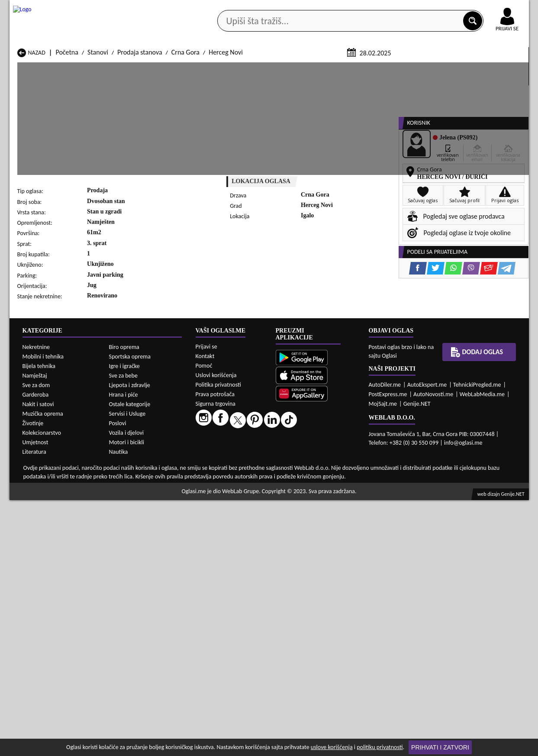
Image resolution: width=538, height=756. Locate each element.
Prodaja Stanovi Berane (237, 453)
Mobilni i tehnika (43, 612)
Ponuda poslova (437, 69)
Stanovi (98, 155)
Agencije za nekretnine (289, 69)
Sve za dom (36, 641)
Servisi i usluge (368, 69)
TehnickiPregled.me (477, 641)
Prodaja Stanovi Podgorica (147, 486)
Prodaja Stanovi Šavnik (142, 494)
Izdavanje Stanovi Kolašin (146, 537)
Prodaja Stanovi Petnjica (145, 478)
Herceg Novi (226, 155)
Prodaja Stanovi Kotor (235, 470)
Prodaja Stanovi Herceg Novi (57, 470)
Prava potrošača (215, 650)
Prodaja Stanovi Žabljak (237, 494)
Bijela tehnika (39, 622)
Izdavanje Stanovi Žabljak (239, 562)
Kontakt (429, 8)
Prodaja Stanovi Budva (49, 461)
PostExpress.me (388, 650)
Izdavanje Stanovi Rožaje (238, 554)
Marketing (382, 9)
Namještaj (35, 631)
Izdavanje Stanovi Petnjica (147, 545)
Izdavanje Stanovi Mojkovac (336, 537)
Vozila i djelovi (127, 688)
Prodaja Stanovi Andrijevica (56, 453)
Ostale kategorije (130, 660)
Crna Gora (185, 155)
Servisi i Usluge (127, 669)
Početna (67, 155)
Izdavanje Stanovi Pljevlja (333, 545)
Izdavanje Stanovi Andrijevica (58, 521)
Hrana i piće (124, 650)
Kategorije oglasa (65, 69)
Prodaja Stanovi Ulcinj (48, 494)
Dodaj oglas (502, 69)
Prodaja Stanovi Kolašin (143, 470)
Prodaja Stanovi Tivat (327, 486)
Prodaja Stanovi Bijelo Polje (336, 453)
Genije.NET (417, 660)
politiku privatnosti (380, 747)
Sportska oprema (130, 612)
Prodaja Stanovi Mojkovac (334, 470)
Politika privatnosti (218, 641)
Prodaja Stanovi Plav (233, 478)
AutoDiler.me (385, 641)
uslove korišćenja (332, 747)
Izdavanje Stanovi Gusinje (333, 529)
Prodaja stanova (140, 155)
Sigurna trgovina (216, 660)
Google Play (221, 8)
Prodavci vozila (208, 69)
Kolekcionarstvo (42, 688)
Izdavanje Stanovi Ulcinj (50, 562)
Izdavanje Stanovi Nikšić (51, 545)
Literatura (34, 707)
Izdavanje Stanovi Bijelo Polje (338, 521)
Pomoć (204, 622)
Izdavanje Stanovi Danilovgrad (246, 529)
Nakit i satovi (38, 660)
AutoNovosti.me (433, 650)
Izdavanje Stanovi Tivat (330, 554)
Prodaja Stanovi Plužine (50, 486)
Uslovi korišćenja (216, 631)
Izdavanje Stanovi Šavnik (145, 562)
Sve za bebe (123, 631)
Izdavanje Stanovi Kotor (237, 537)
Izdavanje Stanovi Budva (51, 529)
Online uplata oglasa (490, 9)
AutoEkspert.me (427, 641)
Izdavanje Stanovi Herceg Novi (60, 537)
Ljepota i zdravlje (130, 641)
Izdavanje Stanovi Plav (235, 545)
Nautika (119, 707)
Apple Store (277, 8)
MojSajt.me (383, 660)
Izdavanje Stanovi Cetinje (146, 529)
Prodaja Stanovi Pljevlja (330, 478)
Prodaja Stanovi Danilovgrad (244, 461)
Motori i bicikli (127, 698)
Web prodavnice (139, 69)
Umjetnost (35, 698)
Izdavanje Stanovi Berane (239, 521)
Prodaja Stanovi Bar (138, 453)
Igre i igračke (124, 622)
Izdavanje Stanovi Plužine (52, 554)
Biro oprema (124, 603)
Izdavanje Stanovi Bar (141, 521)
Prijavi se (206, 603)
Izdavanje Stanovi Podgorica (150, 554)
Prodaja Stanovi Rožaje (236, 486)
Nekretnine (36, 603)
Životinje (33, 679)
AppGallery (331, 9)
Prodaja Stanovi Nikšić (48, 478)
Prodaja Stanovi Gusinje (331, 461)
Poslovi (118, 679)
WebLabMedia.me (482, 650)
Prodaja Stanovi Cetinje (143, 461)
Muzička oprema (43, 669)
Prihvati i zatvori (440, 747)
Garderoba (36, 650)
